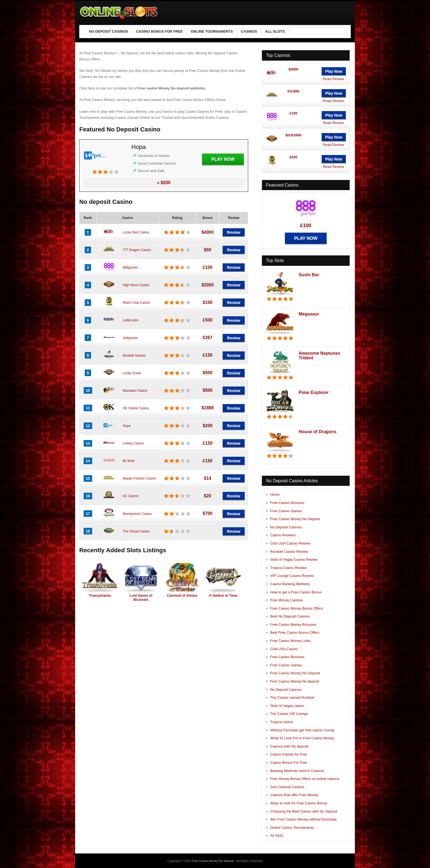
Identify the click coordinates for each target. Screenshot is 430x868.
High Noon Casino (136, 285)
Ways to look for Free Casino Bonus (299, 803)
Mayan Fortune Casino (139, 478)
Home (275, 494)
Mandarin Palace (135, 391)
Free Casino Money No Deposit (295, 519)
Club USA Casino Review (290, 543)
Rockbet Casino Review (289, 552)
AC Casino (130, 496)
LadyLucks (130, 320)
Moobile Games (134, 356)
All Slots (277, 835)
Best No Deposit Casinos (290, 616)
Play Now (223, 159)
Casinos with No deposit (289, 746)
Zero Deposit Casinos (287, 787)
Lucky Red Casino (136, 232)
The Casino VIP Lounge (289, 714)
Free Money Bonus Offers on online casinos (305, 779)
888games (130, 267)
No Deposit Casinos (286, 527)
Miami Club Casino (136, 303)
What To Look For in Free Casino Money (302, 738)
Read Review (333, 79)
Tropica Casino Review (288, 568)
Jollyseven (130, 338)
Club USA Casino (284, 649)
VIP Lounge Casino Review (292, 576)
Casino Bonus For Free (288, 763)
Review (234, 232)
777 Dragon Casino (137, 250)
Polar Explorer (314, 392)
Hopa (139, 147)
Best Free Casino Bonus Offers (295, 632)
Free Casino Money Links (290, 641)
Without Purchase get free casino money (302, 730)
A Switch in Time (223, 595)
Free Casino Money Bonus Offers (297, 608)
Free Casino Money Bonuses (293, 625)
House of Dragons (318, 432)
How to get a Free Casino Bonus (296, 592)
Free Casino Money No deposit (295, 681)
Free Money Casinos (287, 600)
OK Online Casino (136, 408)
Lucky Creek (132, 373)
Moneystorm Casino (137, 514)
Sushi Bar (309, 275)
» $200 (164, 183)
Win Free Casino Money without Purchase (303, 819)
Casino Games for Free (289, 754)
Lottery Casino (133, 443)
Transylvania (100, 595)
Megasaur (309, 314)
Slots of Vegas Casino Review (294, 560)
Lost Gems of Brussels (141, 597)
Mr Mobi (128, 461)
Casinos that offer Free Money (294, 795)
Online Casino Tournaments (292, 828)
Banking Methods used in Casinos (297, 771)
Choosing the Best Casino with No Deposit (304, 811)
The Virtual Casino (136, 531)
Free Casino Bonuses (287, 503)
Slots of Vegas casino (287, 706)
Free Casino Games (286, 511)
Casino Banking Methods (290, 584)
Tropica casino (282, 722)
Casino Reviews (283, 535)
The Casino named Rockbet (292, 697)
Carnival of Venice (182, 595)
